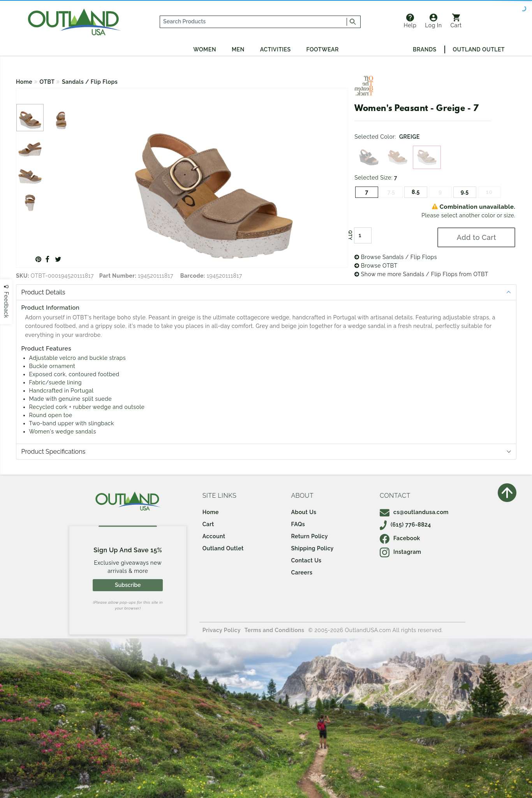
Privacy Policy (222, 630)
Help (410, 21)
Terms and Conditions (275, 630)
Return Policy (309, 536)
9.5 (465, 192)
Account (214, 536)
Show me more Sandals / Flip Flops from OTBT (421, 274)
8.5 (416, 192)
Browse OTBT (376, 266)
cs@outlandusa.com (414, 512)
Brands (425, 49)
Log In (433, 21)
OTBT (47, 82)
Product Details (43, 292)
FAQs (298, 524)
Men (238, 49)
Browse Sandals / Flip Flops (396, 257)
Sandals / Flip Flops (90, 82)
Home (24, 82)
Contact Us (306, 560)
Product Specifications (54, 452)
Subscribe (128, 585)
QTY (350, 235)
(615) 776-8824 (405, 525)
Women (205, 49)
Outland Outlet (479, 49)
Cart (456, 21)
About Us (304, 512)
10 (489, 192)
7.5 (391, 192)
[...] (254, 22)
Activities (276, 49)
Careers (302, 573)
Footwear (323, 49)
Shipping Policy (312, 548)
